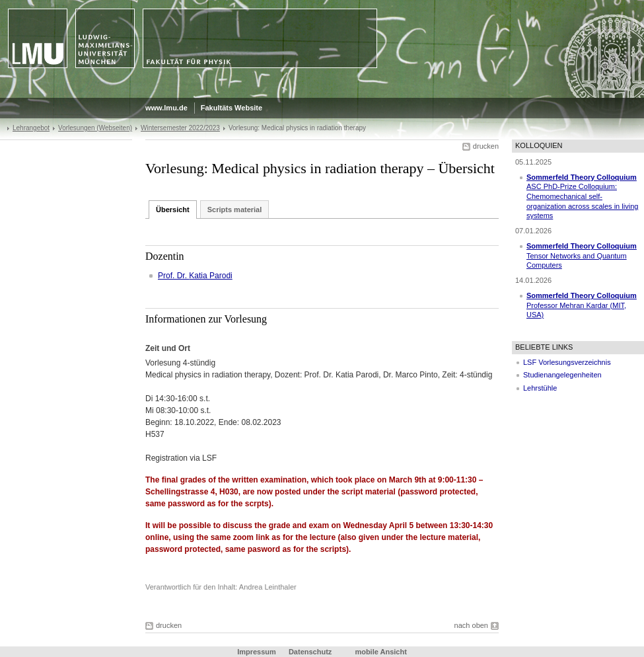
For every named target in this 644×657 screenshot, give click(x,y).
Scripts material (235, 210)
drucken (486, 146)
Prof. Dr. (173, 276)
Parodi (221, 276)
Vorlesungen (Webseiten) (95, 128)
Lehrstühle (540, 388)
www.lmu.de (166, 108)
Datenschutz (310, 652)
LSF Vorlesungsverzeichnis (567, 362)
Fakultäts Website (232, 108)
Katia (199, 276)
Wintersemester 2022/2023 (180, 128)
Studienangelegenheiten (562, 375)
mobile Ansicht (380, 652)
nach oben (471, 625)
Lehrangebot (31, 128)
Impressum (257, 652)
